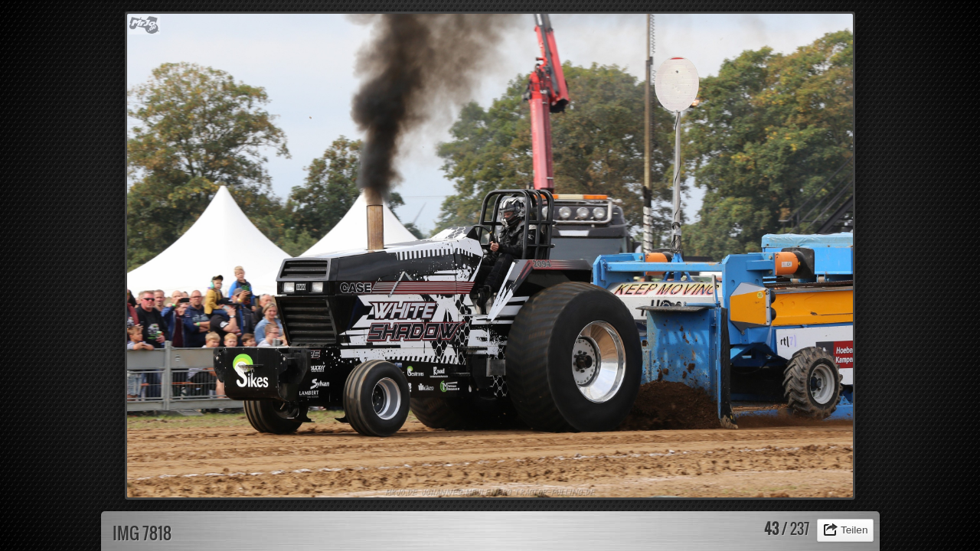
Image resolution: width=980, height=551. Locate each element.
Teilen (854, 530)
